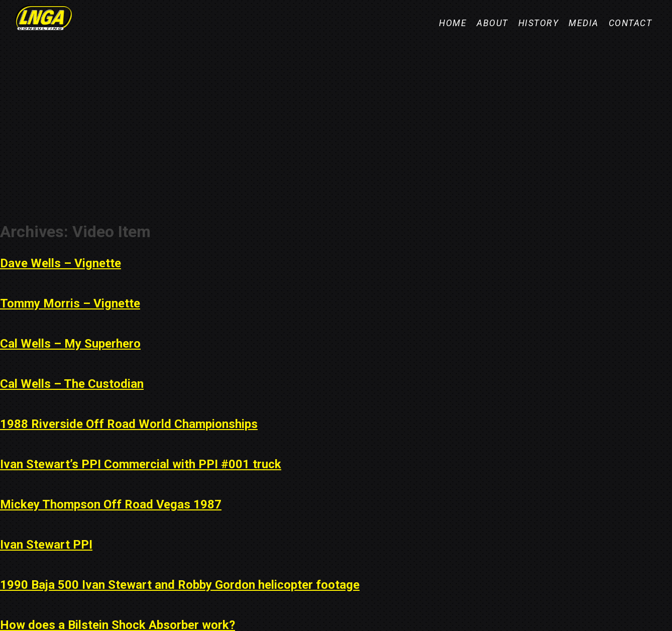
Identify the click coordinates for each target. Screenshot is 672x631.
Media (584, 23)
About (492, 23)
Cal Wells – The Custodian (72, 384)
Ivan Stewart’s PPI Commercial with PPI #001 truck (141, 464)
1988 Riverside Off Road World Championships (129, 424)
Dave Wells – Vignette (61, 263)
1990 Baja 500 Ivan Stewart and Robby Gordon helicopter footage (180, 585)
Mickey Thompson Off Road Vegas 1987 (111, 504)
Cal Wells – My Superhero (70, 344)
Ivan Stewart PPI (46, 545)
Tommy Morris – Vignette (70, 303)
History (539, 23)
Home (453, 23)
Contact (631, 23)
